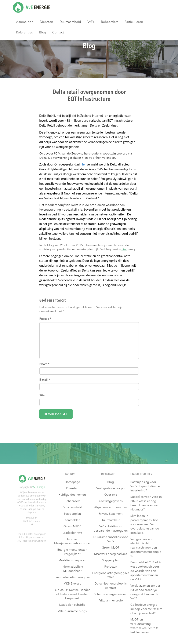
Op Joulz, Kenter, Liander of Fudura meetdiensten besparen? (72, 594)
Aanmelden (25, 22)
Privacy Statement (111, 514)
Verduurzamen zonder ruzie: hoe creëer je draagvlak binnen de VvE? (145, 592)
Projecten (111, 567)
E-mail (45, 380)
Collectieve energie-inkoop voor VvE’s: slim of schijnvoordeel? (146, 609)
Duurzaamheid (70, 22)
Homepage (72, 482)
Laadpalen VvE (72, 533)
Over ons (111, 495)
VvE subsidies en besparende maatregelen (111, 529)
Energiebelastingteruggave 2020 (111, 575)
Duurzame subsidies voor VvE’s (111, 539)
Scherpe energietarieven (111, 594)
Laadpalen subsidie (72, 605)
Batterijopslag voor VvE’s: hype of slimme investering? (145, 486)
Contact (58, 33)
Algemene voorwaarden (111, 507)
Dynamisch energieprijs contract (111, 586)
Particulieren (134, 22)
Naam (44, 364)
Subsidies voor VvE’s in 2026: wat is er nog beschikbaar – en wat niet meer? (146, 503)
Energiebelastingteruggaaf (72, 577)
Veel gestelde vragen (111, 488)
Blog (43, 33)
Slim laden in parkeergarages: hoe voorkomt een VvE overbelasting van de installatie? (145, 524)
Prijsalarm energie (111, 601)
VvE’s (91, 22)
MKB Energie (72, 584)
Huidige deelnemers (72, 495)
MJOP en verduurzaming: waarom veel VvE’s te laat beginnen (144, 626)
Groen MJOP (72, 527)
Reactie (45, 319)
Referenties (24, 33)
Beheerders (110, 22)
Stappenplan (72, 514)
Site (42, 396)
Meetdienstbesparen (72, 560)
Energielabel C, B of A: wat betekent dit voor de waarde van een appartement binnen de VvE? (146, 571)
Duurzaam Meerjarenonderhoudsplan (72, 541)
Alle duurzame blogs (72, 611)
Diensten (46, 22)
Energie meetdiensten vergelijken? (72, 552)
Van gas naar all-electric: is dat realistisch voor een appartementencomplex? (146, 548)
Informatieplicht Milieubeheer (72, 569)
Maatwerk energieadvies (111, 554)
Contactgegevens (111, 501)
